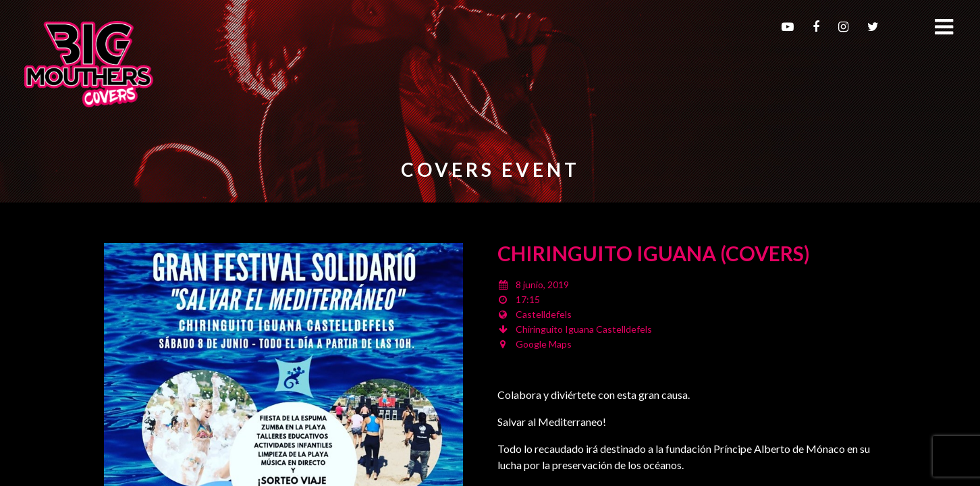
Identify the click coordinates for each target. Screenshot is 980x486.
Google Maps (544, 344)
